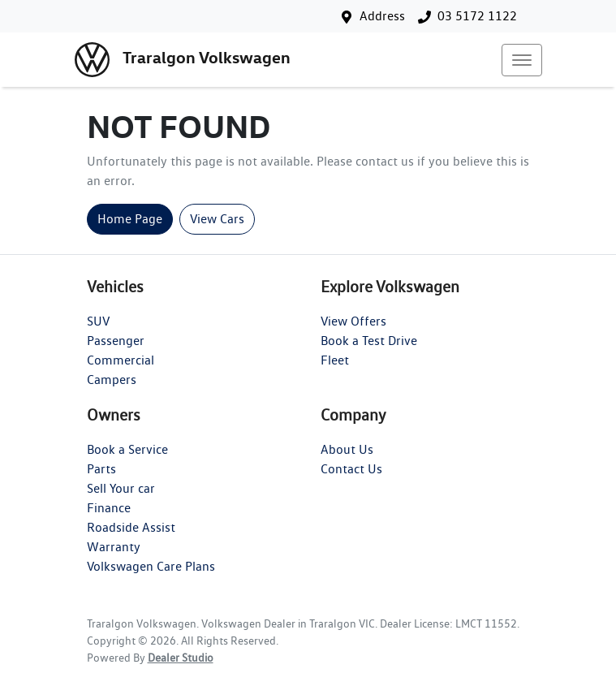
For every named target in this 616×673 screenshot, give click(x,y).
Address (382, 16)
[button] (522, 60)
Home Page (130, 219)
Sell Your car (121, 488)
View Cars (217, 219)
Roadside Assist (131, 527)
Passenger (116, 341)
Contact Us (351, 469)
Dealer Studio (181, 658)
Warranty (114, 547)
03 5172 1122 (477, 16)
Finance (109, 508)
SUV (98, 321)
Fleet (335, 360)
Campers (112, 380)
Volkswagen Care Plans (151, 566)
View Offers (353, 321)
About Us (347, 449)
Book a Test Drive (369, 341)
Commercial (121, 360)
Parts (101, 469)
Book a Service (127, 449)
